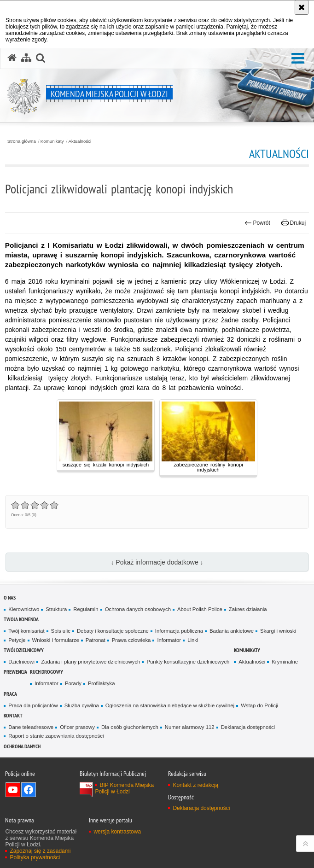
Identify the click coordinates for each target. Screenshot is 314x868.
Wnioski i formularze (56, 640)
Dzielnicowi (21, 662)
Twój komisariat (26, 631)
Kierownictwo (24, 609)
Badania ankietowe (232, 631)
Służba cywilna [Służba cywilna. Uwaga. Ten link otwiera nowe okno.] (82, 705)
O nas (10, 597)
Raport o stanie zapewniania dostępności (56, 736)
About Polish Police (200, 609)
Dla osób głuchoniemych (130, 727)
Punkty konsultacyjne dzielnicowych (188, 662)
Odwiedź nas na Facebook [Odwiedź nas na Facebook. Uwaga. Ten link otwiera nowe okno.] (29, 790)
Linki (193, 640)
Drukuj (294, 223)
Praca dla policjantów (33, 705)
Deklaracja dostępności (248, 727)
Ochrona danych (22, 746)
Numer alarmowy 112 (190, 727)
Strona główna (22, 141)
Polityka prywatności (35, 857)
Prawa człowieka (131, 640)
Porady (73, 683)
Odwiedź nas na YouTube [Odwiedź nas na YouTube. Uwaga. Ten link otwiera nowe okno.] (13, 790)
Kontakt (13, 715)
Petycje (17, 640)
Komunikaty (52, 141)
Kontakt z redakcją (195, 785)
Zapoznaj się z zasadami (40, 851)
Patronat (96, 640)
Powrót (257, 223)
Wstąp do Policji (259, 705)
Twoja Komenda (21, 619)
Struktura (56, 609)
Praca (10, 694)
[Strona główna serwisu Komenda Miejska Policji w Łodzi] (12, 58)
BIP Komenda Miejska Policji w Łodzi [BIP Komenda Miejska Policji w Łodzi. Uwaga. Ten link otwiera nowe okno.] (124, 788)
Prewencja (15, 672)
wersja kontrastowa (117, 832)
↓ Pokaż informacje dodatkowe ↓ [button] (157, 562)
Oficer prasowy (77, 727)
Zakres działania (248, 609)
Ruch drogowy (47, 672)
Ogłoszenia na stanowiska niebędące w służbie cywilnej (170, 705)
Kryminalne (285, 662)
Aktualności (80, 141)
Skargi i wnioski (278, 631)
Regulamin (86, 609)
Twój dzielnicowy (24, 650)
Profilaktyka (102, 683)
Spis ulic (61, 631)
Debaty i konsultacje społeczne (113, 631)
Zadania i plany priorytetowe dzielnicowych (90, 662)
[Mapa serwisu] (26, 58)
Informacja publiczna (179, 631)
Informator (169, 640)
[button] (298, 59)
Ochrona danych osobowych (138, 609)
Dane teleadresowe (31, 727)
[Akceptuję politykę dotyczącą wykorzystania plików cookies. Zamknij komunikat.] (302, 7)
